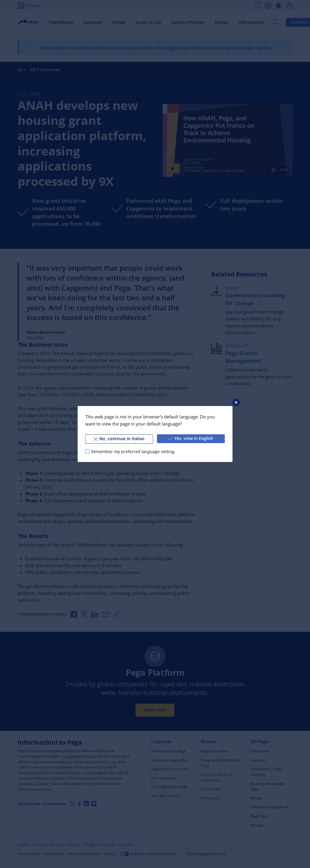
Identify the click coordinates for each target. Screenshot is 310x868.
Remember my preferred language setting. (133, 452)
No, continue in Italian (119, 439)
